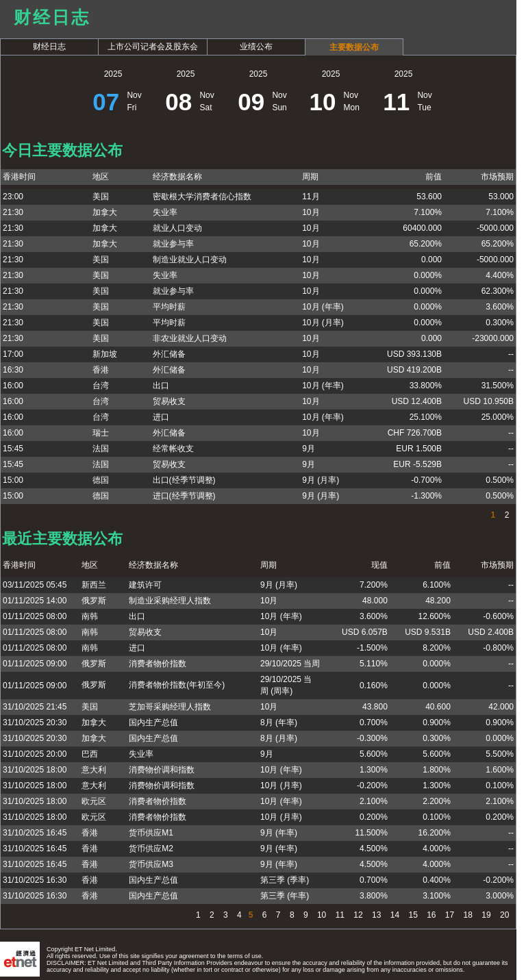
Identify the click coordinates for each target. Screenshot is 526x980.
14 (393, 915)
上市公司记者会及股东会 (153, 47)
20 (504, 915)
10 (321, 915)
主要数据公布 (354, 47)
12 (357, 915)
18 (467, 915)
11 (339, 915)
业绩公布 (256, 47)
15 (412, 915)
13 (376, 915)
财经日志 (49, 47)
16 (430, 915)
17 (449, 915)
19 (485, 915)
